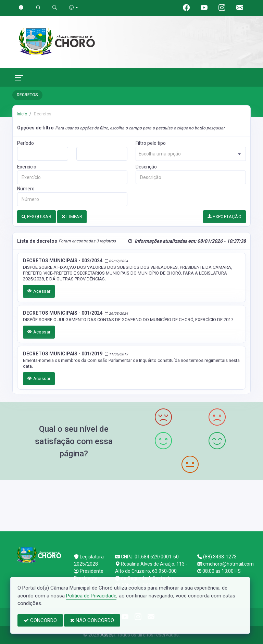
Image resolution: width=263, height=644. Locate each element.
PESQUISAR (36, 217)
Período (26, 143)
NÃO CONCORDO (92, 620)
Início (22, 114)
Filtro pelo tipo (151, 143)
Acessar (39, 291)
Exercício (27, 167)
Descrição (146, 167)
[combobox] (191, 154)
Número (26, 189)
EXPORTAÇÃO (225, 217)
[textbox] (191, 154)
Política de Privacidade (91, 596)
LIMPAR (72, 217)
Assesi (108, 635)
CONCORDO (40, 620)
